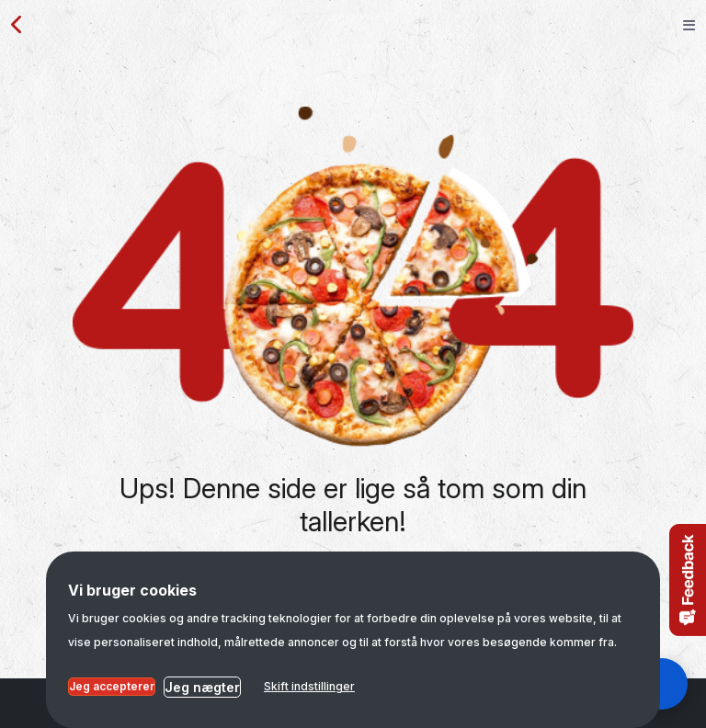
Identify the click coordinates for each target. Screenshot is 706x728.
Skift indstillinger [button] (309, 686)
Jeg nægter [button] (202, 687)
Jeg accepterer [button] (112, 686)
